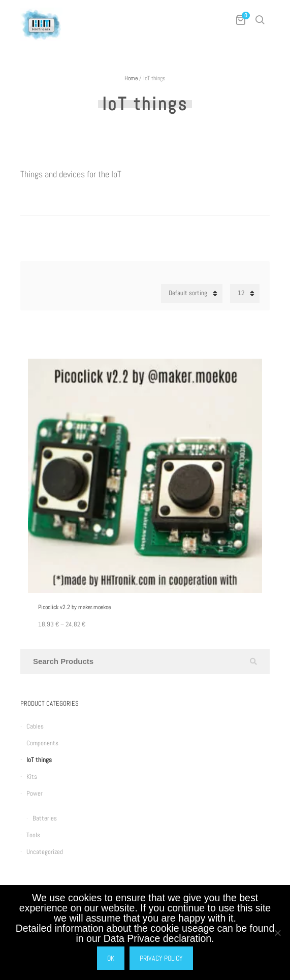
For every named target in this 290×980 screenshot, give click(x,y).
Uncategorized (45, 852)
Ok (111, 958)
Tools (33, 835)
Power (35, 793)
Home (131, 78)
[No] (277, 933)
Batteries (45, 818)
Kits (32, 777)
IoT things (39, 760)
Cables (35, 726)
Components (42, 743)
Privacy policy (161, 958)
